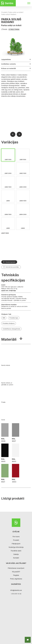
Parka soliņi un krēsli (15, 12)
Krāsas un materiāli (9, 68)
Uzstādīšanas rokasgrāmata (11, 329)
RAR (4, 318)
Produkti (4, 12)
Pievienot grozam (10, 262)
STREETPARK (14, 29)
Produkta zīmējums (9, 323)
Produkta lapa (14, 318)
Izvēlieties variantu (9, 64)
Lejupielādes (6, 59)
